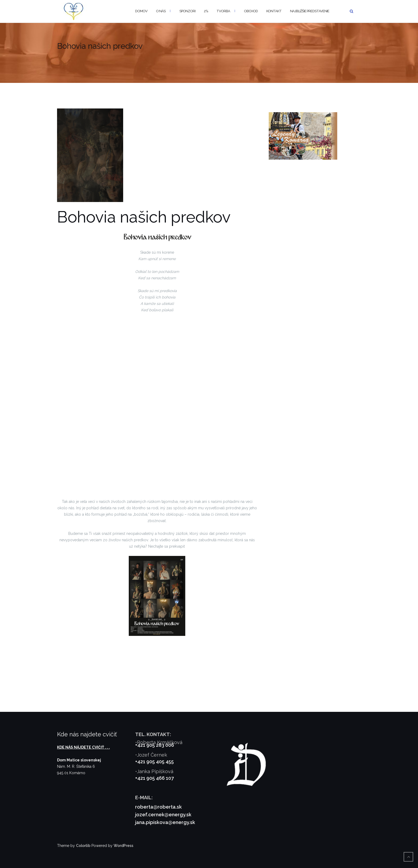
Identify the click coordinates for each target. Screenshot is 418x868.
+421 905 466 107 (154, 778)
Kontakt (274, 11)
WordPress (123, 846)
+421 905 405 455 (154, 762)
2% (206, 11)
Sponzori (187, 11)
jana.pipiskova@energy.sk (165, 822)
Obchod (251, 11)
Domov (141, 11)
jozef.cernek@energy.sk (163, 815)
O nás (161, 11)
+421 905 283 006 (155, 745)
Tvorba (223, 11)
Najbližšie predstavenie (310, 11)
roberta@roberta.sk (158, 807)
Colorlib (83, 846)
